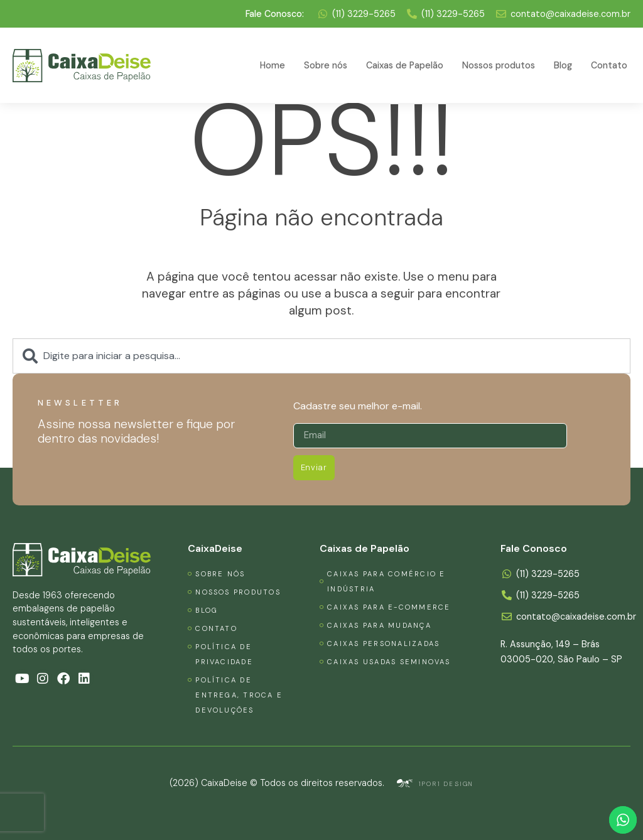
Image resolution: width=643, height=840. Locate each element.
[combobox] (321, 356)
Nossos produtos (499, 65)
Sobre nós (326, 65)
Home (273, 65)
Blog (563, 65)
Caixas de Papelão (405, 65)
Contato (609, 65)
